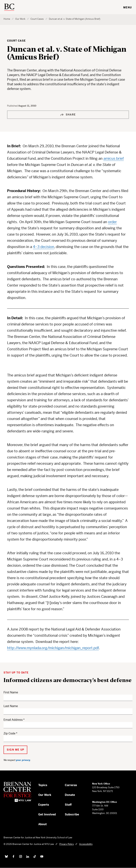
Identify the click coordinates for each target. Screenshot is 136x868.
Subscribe (72, 814)
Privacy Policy (67, 844)
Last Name (11, 706)
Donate (70, 795)
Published (13, 106)
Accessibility (86, 844)
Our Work (20, 19)
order (112, 222)
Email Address (13, 720)
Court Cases (37, 19)
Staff (68, 805)
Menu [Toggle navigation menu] (127, 7)
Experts (44, 805)
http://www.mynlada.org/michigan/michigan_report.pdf (53, 648)
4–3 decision (44, 247)
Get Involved (47, 814)
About (42, 824)
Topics (43, 785)
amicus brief (114, 159)
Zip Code (9, 733)
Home (7, 19)
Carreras (71, 785)
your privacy (23, 760)
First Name (11, 692)
